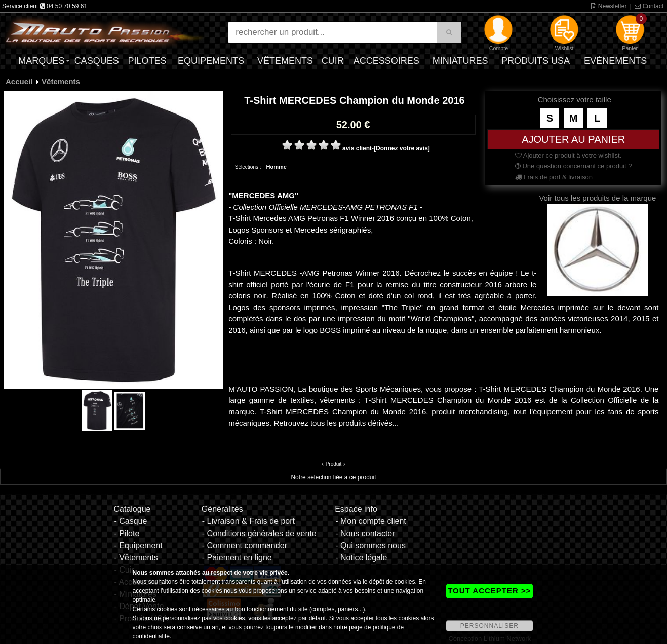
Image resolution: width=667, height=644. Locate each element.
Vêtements (285, 61)
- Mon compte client (371, 521)
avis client (357, 148)
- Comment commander (245, 545)
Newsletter (609, 6)
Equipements (211, 61)
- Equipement (138, 545)
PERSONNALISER (489, 626)
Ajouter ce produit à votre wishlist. (568, 155)
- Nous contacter (365, 533)
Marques (41, 61)
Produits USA (536, 61)
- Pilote (127, 533)
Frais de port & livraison (554, 177)
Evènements (615, 61)
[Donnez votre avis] (402, 148)
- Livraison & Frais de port (248, 521)
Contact (649, 6)
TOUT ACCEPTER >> (489, 591)
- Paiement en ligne (237, 558)
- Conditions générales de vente (259, 533)
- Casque (130, 521)
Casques (97, 61)
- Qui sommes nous (370, 545)
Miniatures (460, 61)
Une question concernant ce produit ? (574, 166)
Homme (277, 167)
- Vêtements (136, 558)
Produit (334, 464)
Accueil (19, 81)
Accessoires (386, 61)
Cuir (333, 61)
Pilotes (147, 61)
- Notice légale (361, 558)
